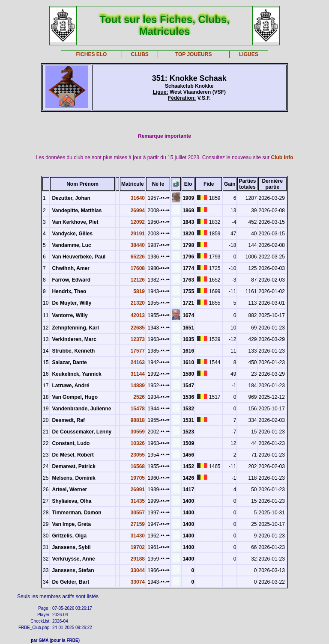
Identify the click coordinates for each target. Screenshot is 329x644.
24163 (138, 362)
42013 (138, 315)
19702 (138, 547)
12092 (138, 222)
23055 (138, 455)
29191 (138, 234)
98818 (138, 420)
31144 (138, 374)
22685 (138, 328)
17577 (138, 351)
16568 (138, 466)
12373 (138, 339)
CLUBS (139, 54)
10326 (138, 443)
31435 (138, 501)
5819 (139, 291)
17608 (138, 268)
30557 (138, 513)
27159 (138, 524)
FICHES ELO (91, 54)
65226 (138, 257)
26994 (138, 211)
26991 (138, 490)
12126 (138, 280)
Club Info (282, 157)
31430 (138, 536)
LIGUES (249, 54)
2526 (139, 397)
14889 (138, 386)
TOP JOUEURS (194, 54)
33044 (138, 570)
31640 (138, 198)
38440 (138, 245)
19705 (138, 478)
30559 (138, 432)
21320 (138, 303)
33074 (138, 582)
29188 (138, 559)
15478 (138, 409)
